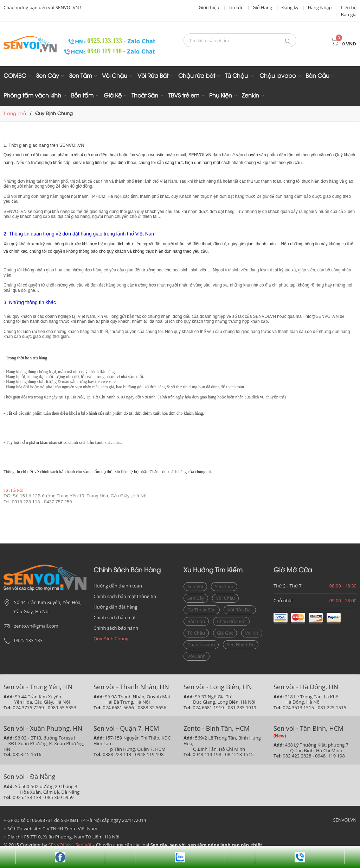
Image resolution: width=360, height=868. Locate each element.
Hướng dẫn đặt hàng (115, 607)
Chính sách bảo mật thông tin (125, 596)
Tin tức (236, 7)
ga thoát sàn (202, 610)
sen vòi (195, 586)
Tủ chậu (196, 633)
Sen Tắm (81, 76)
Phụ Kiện (221, 96)
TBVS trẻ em (184, 96)
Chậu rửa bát (197, 76)
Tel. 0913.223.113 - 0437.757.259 (38, 502)
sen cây (196, 598)
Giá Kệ (113, 96)
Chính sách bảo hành (116, 628)
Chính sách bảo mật (115, 617)
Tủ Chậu (237, 76)
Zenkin (250, 96)
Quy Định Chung (111, 639)
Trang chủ (15, 114)
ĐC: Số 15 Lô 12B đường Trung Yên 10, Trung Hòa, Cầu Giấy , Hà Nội (76, 496)
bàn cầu (196, 621)
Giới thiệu (209, 7)
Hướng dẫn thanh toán (118, 586)
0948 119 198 (94, 51)
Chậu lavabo (278, 76)
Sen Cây (48, 76)
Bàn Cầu (317, 76)
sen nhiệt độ (241, 644)
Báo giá (349, 14)
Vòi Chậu (115, 76)
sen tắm (224, 586)
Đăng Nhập (320, 7)
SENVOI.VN (345, 820)
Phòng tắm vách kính (32, 96)
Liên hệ (349, 7)
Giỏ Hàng (262, 7)
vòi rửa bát (240, 610)
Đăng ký (290, 7)
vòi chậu (225, 598)
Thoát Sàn (145, 96)
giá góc (225, 633)
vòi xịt (252, 633)
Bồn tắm (82, 96)
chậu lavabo (201, 644)
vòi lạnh (197, 656)
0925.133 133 (93, 41)
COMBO (15, 76)
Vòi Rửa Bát (153, 76)
